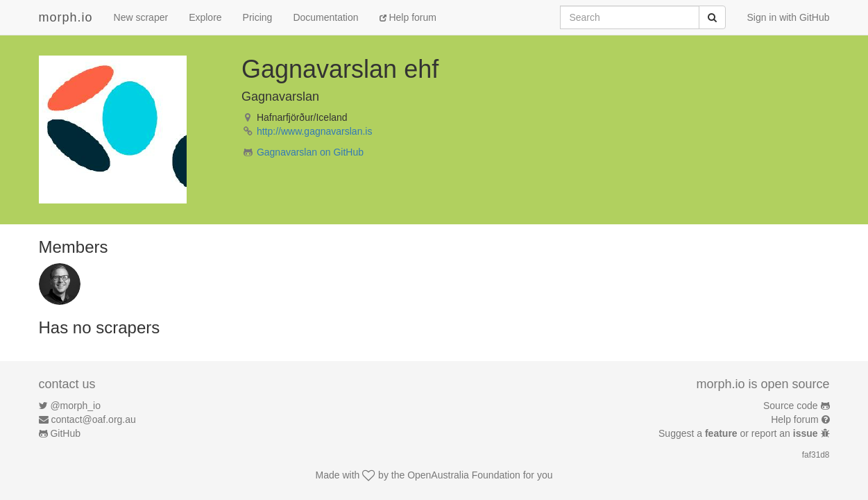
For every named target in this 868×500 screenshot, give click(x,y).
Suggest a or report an (739, 433)
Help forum (408, 17)
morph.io (66, 17)
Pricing (258, 17)
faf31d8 (816, 455)
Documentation (325, 17)
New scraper (141, 17)
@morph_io (75, 406)
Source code (791, 406)
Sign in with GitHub (788, 17)
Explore (205, 17)
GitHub (65, 433)
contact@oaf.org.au (93, 419)
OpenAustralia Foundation (464, 475)
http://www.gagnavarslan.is (315, 131)
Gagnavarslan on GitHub (310, 152)
